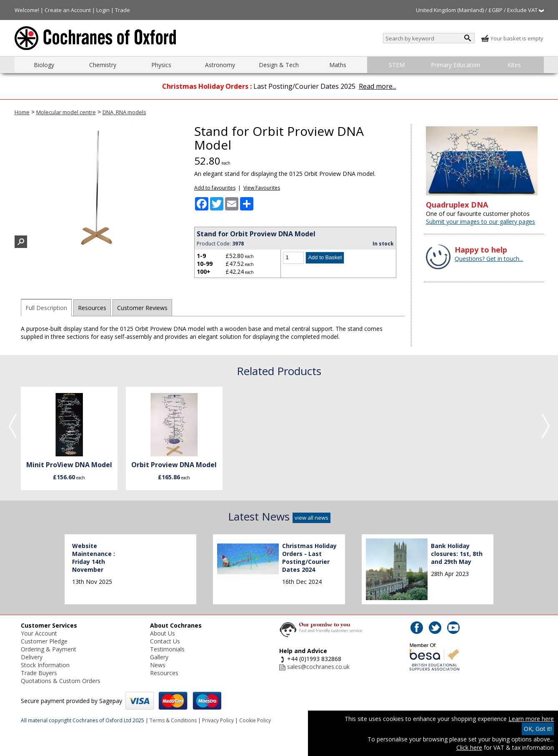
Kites (514, 65)
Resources (92, 308)
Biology (44, 65)
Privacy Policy (218, 720)
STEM (397, 65)
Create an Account (68, 10)
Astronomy (220, 65)
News (158, 665)
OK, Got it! (538, 729)
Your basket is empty (512, 38)
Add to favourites (215, 188)
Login (103, 10)
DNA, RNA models (124, 112)
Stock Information (45, 665)
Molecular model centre (66, 112)
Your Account (39, 633)
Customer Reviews (142, 308)
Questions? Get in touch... (489, 259)
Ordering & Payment (49, 649)
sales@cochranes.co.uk (318, 667)
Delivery (32, 657)
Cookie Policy (255, 720)
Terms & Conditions (173, 720)
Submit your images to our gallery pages (480, 222)
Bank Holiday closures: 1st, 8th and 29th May (457, 554)
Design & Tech (279, 65)
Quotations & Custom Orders (61, 681)
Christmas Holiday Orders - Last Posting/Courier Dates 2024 (309, 558)
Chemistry (103, 65)
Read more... (378, 86)
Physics (161, 65)
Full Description (46, 308)
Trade (123, 10)
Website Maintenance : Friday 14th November (94, 558)
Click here (469, 747)
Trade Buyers (39, 673)
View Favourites (262, 188)
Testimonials (167, 649)
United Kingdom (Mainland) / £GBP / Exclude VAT (480, 10)
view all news (312, 518)
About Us (163, 633)
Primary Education (455, 65)
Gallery (159, 657)
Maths (338, 65)
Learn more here (531, 719)
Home (22, 112)
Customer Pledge (44, 641)
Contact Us (165, 641)
